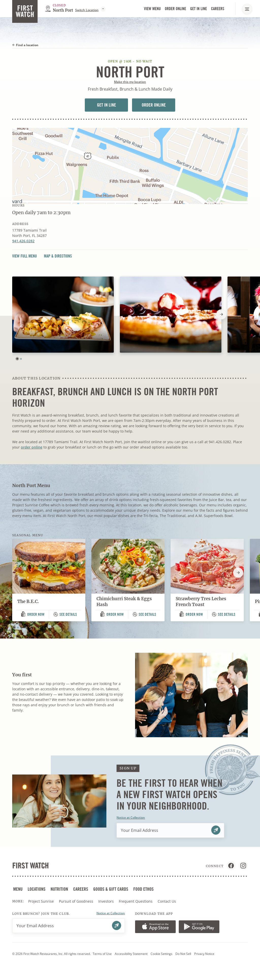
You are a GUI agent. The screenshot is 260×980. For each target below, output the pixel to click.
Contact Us (167, 901)
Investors (107, 901)
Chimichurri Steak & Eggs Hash (124, 602)
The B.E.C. (28, 601)
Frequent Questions (136, 901)
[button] (17, 359)
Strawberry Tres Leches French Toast (201, 602)
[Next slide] (221, 314)
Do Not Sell (183, 954)
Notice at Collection (131, 818)
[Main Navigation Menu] (247, 9)
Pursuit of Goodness (77, 901)
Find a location (25, 45)
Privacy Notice (204, 954)
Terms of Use (102, 954)
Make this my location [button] (130, 82)
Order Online (175, 9)
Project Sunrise (41, 901)
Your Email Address (140, 830)
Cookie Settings (161, 954)
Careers (218, 9)
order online (32, 447)
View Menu (152, 9)
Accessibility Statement (131, 954)
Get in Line (199, 9)
